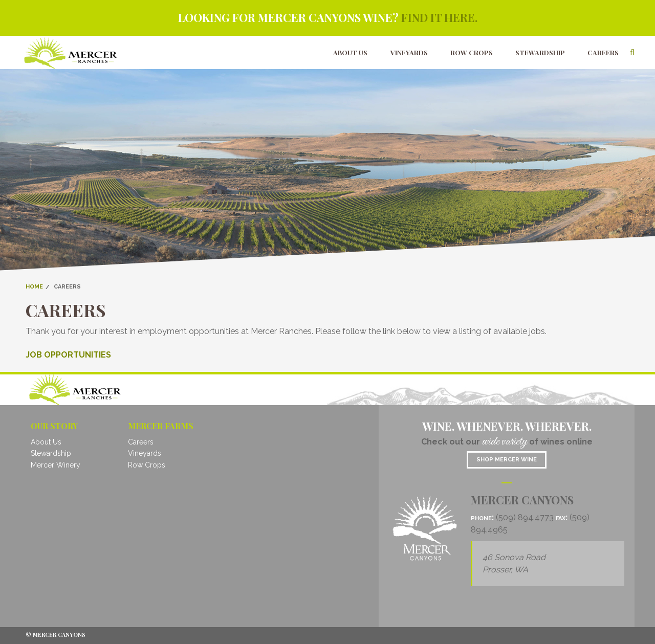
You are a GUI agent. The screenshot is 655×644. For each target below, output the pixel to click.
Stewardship (540, 52)
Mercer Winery (56, 465)
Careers (603, 52)
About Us (350, 52)
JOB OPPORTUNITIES (68, 355)
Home (34, 287)
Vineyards (409, 52)
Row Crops (472, 52)
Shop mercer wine (507, 460)
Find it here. (439, 17)
